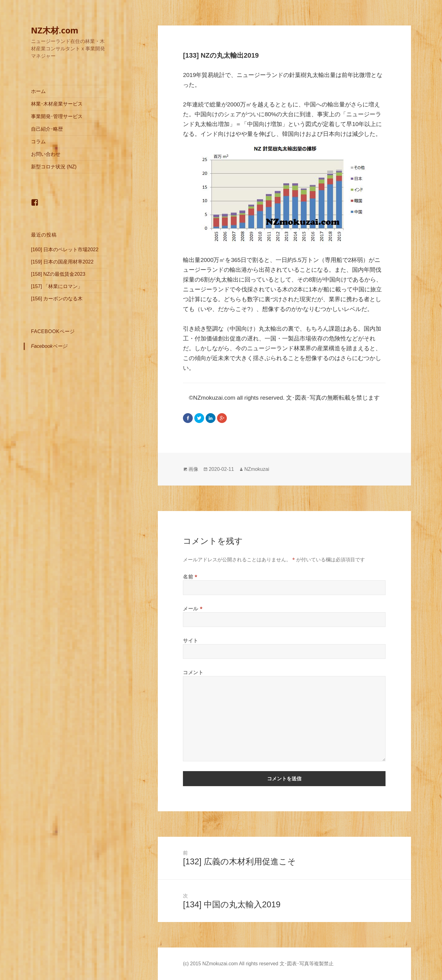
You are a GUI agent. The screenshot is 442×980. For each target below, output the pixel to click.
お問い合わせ (46, 154)
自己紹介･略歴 (47, 129)
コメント (193, 672)
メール (193, 609)
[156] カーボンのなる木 (57, 299)
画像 (193, 469)
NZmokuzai (257, 469)
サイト (191, 640)
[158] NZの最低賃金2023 (58, 274)
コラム (38, 142)
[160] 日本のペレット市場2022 (65, 250)
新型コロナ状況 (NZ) (54, 167)
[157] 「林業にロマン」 (57, 286)
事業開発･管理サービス (57, 116)
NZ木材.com (55, 30)
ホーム (38, 91)
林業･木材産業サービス (57, 104)
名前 (190, 577)
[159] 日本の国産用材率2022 (62, 262)
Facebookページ (53, 331)
